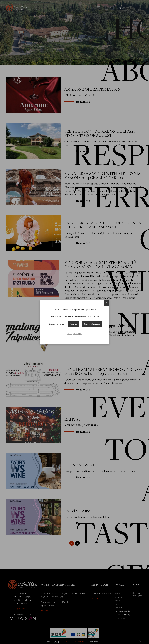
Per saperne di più (74, 334)
